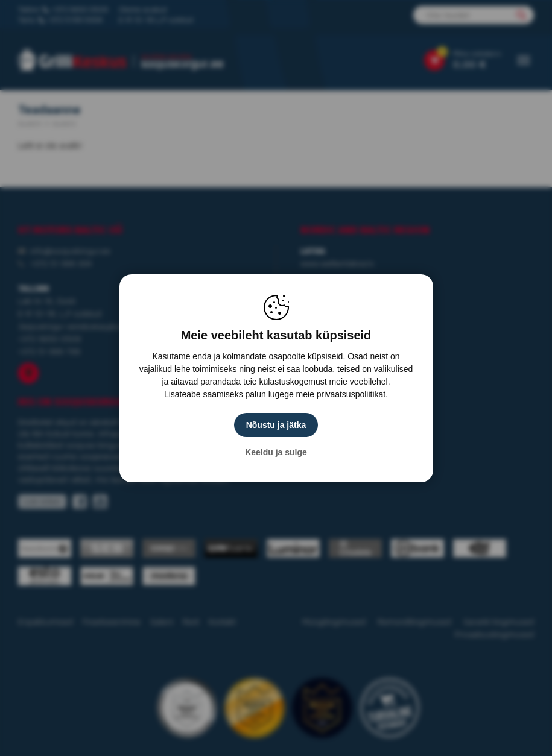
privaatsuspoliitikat (351, 394)
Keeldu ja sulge (276, 452)
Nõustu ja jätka (276, 425)
